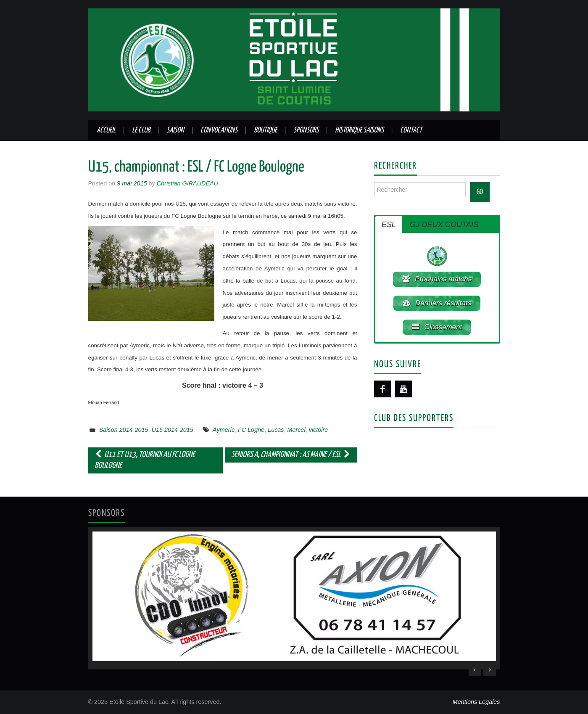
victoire (319, 430)
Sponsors (306, 130)
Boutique (265, 130)
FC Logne (251, 430)
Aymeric (224, 430)
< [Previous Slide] (475, 670)
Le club (141, 130)
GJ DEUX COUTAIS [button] (444, 225)
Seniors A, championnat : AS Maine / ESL (291, 455)
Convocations (219, 130)
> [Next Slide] (490, 670)
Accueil (106, 130)
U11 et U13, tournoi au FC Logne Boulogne (145, 460)
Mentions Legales (476, 702)
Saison (175, 130)
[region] (294, 598)
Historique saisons (359, 130)
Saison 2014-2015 (124, 430)
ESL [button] (389, 225)
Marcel (297, 430)
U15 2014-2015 (173, 430)
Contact (411, 130)
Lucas (276, 430)
